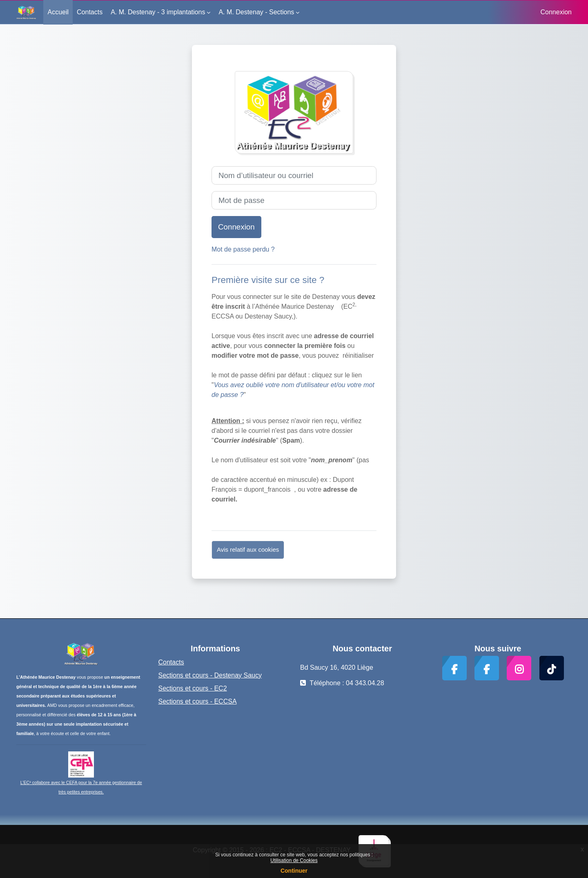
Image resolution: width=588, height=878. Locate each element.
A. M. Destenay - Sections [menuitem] (256, 12)
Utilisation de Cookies (294, 860)
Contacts (171, 662)
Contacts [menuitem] (90, 12)
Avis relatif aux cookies (248, 549)
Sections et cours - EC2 (193, 688)
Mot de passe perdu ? (243, 249)
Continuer (294, 871)
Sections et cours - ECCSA (198, 701)
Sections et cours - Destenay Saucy (210, 675)
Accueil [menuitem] (58, 12)
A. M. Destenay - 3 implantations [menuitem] (158, 12)
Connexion (556, 12)
